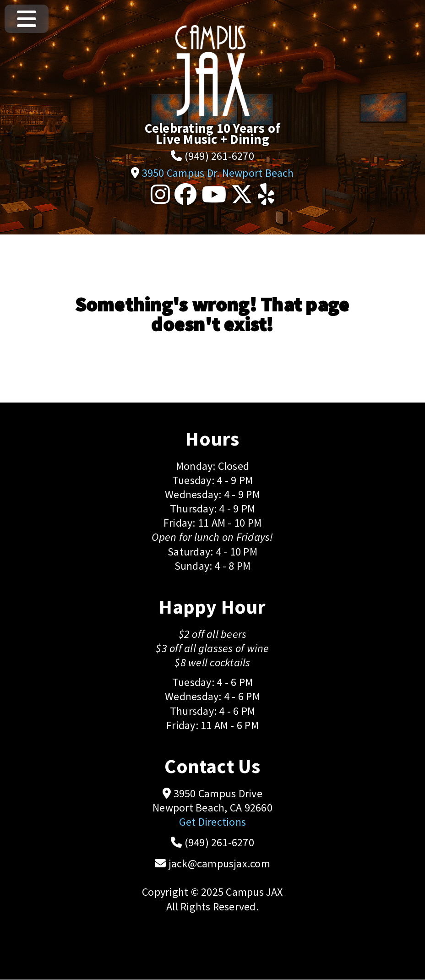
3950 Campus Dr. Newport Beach (218, 173)
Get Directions (212, 822)
